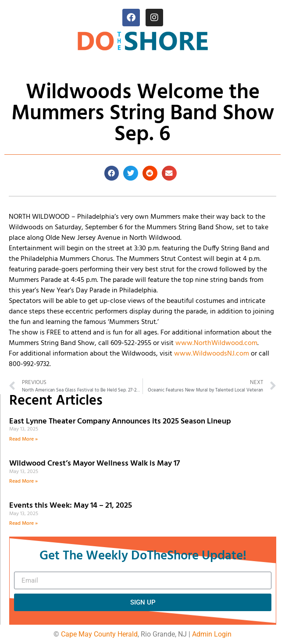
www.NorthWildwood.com (216, 343)
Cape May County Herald (99, 634)
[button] (112, 173)
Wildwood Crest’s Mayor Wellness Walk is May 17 (96, 464)
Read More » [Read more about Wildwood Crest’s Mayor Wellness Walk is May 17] (23, 481)
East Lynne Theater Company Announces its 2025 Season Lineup (121, 422)
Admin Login (212, 634)
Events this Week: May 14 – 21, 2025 (71, 506)
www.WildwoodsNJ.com (212, 354)
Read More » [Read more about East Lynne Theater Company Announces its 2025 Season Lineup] (23, 439)
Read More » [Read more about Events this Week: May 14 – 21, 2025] (23, 523)
